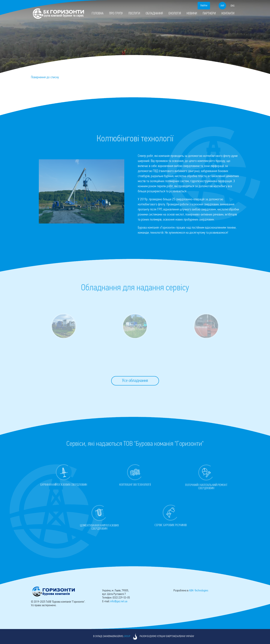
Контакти (228, 14)
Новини (192, 14)
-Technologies (199, 591)
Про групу (116, 14)
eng (233, 6)
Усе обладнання (135, 381)
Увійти (204, 6)
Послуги (134, 14)
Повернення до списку (45, 77)
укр (222, 6)
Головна (98, 14)
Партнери (209, 14)
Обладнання (154, 14)
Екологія (175, 14)
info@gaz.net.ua (119, 602)
